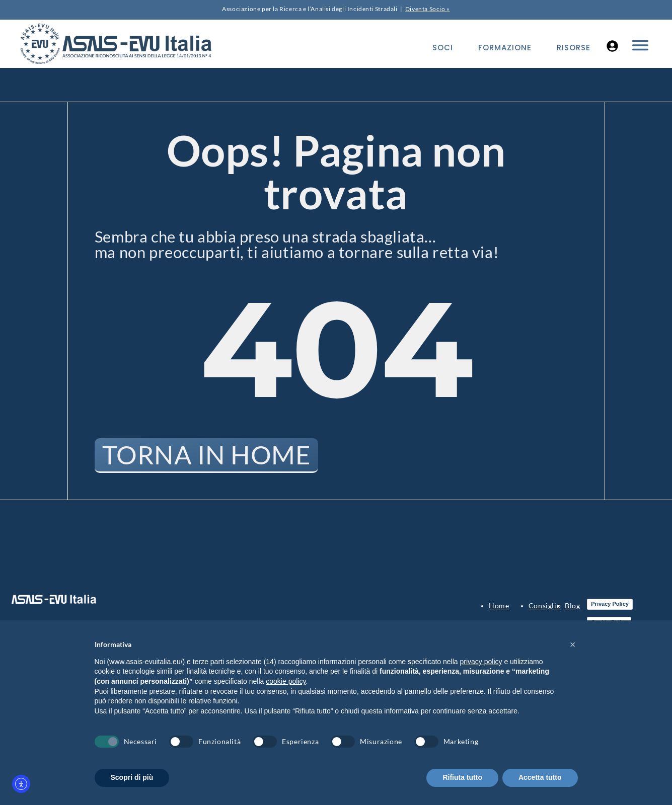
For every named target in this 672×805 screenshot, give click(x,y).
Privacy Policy (610, 604)
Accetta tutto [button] (540, 777)
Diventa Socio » (428, 9)
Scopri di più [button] (132, 777)
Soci (443, 48)
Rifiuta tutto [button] (462, 777)
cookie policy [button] (286, 681)
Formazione (505, 48)
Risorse (574, 48)
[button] (573, 645)
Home (499, 606)
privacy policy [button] (481, 662)
